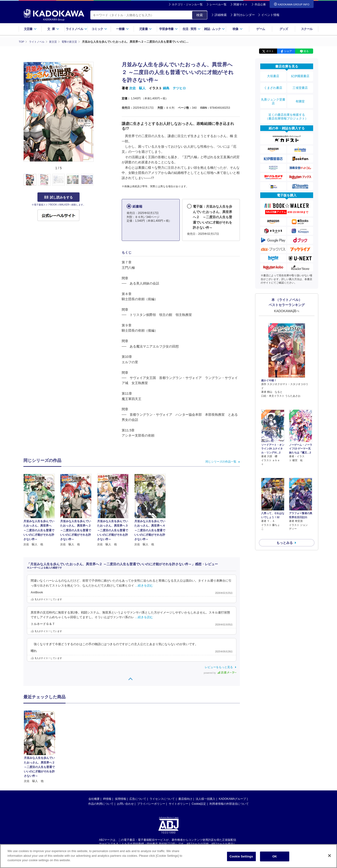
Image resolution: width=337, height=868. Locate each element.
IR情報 (107, 799)
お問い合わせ (125, 804)
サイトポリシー (179, 804)
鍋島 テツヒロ (174, 88)
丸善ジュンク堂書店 (273, 97)
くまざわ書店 (273, 85)
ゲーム (261, 29)
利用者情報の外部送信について (229, 804)
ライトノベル (77, 29)
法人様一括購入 (205, 799)
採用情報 (121, 799)
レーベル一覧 (218, 4)
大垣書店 (273, 75)
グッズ (284, 29)
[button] (96, 180)
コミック (99, 29)
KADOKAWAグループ (232, 799)
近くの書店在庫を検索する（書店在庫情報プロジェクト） (287, 110)
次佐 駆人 (137, 88)
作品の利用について (101, 804)
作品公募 (260, 4)
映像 (238, 29)
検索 (200, 15)
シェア (288, 51)
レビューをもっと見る (219, 667)
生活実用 (192, 29)
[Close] (330, 856)
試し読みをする (59, 197)
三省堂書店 (300, 85)
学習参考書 (168, 29)
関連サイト (241, 4)
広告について (138, 799)
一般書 (123, 29)
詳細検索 (219, 15)
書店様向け (185, 799)
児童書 (145, 29)
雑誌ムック (214, 29)
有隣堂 (300, 97)
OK (275, 856)
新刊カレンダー (243, 15)
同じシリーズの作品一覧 (221, 462)
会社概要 (94, 799)
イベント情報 (269, 15)
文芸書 (30, 29)
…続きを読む (144, 585)
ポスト (270, 51)
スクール (307, 29)
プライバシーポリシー (151, 804)
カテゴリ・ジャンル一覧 (187, 4)
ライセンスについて (162, 799)
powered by (220, 673)
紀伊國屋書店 (300, 75)
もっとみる (285, 510)
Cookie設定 (199, 804)
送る (306, 51)
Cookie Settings (241, 856)
